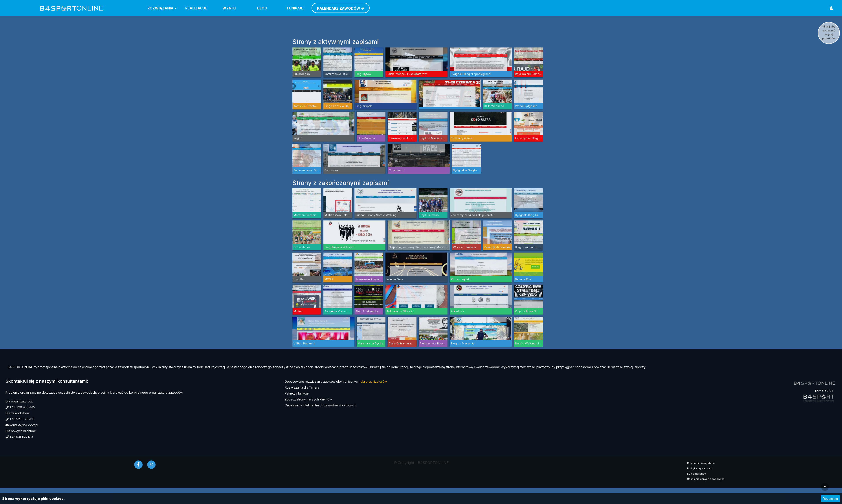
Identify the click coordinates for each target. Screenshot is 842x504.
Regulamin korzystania (701, 463)
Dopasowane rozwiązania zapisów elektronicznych (336, 381)
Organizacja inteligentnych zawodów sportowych (321, 405)
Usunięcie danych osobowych (706, 479)
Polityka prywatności (700, 468)
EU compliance (696, 474)
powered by (824, 390)
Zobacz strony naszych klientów (308, 399)
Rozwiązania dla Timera (302, 387)
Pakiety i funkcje (297, 393)
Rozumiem (830, 499)
